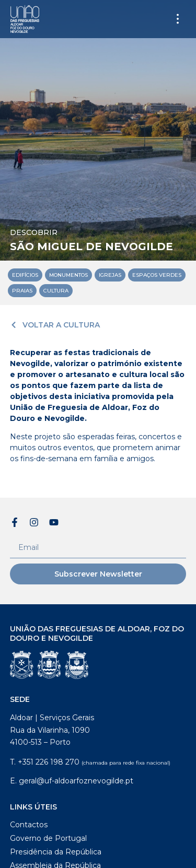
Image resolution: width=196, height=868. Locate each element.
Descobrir (34, 232)
